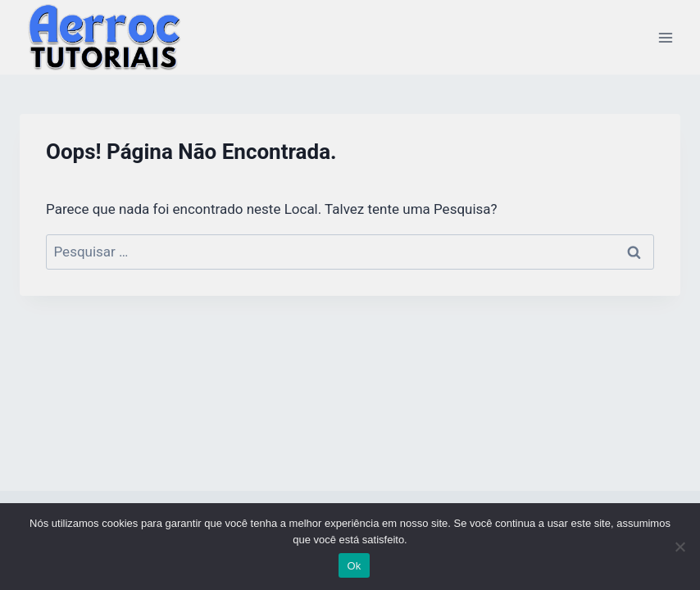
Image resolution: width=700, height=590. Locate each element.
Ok (354, 566)
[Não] (680, 547)
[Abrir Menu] (665, 37)
